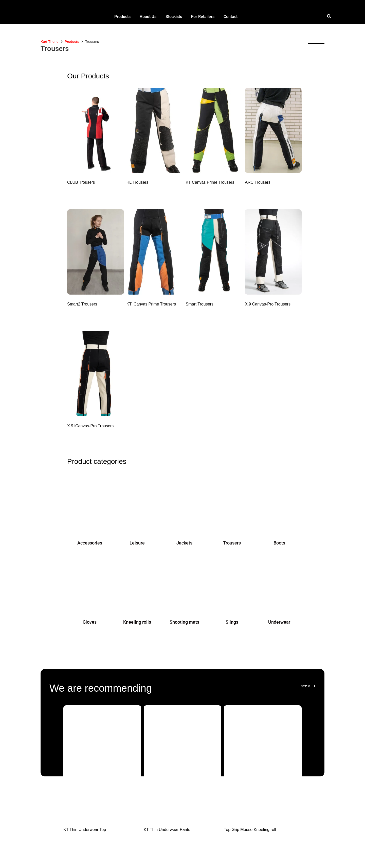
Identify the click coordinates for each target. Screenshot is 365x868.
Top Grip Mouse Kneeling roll (250, 830)
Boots (279, 543)
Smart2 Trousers (82, 304)
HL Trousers (138, 182)
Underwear (279, 622)
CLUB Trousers (81, 182)
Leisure (137, 543)
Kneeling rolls (137, 622)
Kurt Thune (50, 42)
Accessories (90, 543)
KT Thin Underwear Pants (167, 830)
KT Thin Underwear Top (85, 830)
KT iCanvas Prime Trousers (151, 304)
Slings (232, 622)
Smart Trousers (200, 304)
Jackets (184, 543)
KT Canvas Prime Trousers (210, 182)
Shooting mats (184, 622)
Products (72, 42)
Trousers (232, 543)
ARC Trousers (258, 182)
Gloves (90, 622)
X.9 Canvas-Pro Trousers (268, 304)
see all (308, 686)
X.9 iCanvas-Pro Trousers (90, 426)
